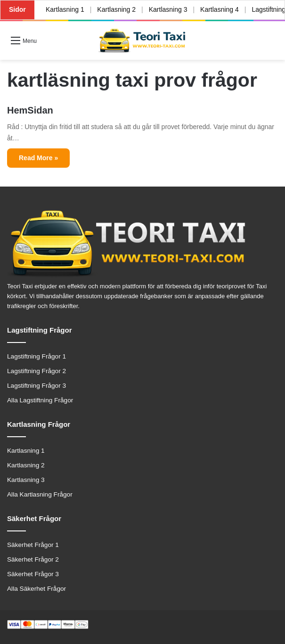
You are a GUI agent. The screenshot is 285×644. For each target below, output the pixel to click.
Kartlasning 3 (168, 9)
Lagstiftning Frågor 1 (37, 356)
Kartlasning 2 (116, 9)
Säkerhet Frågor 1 (33, 545)
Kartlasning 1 (65, 9)
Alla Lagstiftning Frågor (40, 400)
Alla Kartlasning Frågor (40, 494)
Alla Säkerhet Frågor (37, 589)
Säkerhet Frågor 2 (33, 559)
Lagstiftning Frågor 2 (37, 371)
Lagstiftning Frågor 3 (37, 386)
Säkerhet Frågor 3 (33, 574)
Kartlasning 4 (220, 9)
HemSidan (30, 110)
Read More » (38, 158)
